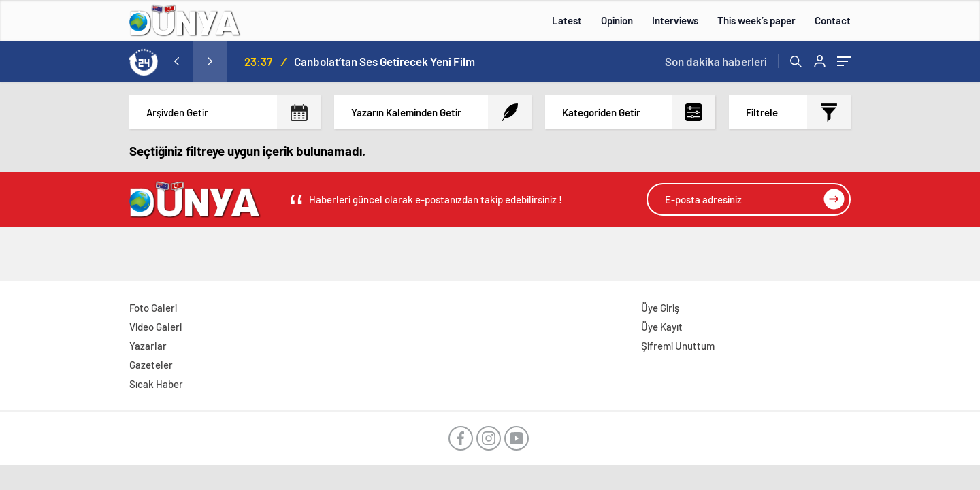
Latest (567, 20)
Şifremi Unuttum (678, 346)
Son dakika (716, 61)
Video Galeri (156, 327)
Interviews (675, 20)
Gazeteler (151, 365)
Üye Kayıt (662, 327)
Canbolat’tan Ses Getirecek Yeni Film (385, 61)
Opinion (617, 20)
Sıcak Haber (156, 384)
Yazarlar (148, 346)
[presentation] (176, 61)
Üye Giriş (660, 308)
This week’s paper (756, 20)
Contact (833, 20)
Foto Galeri (153, 308)
